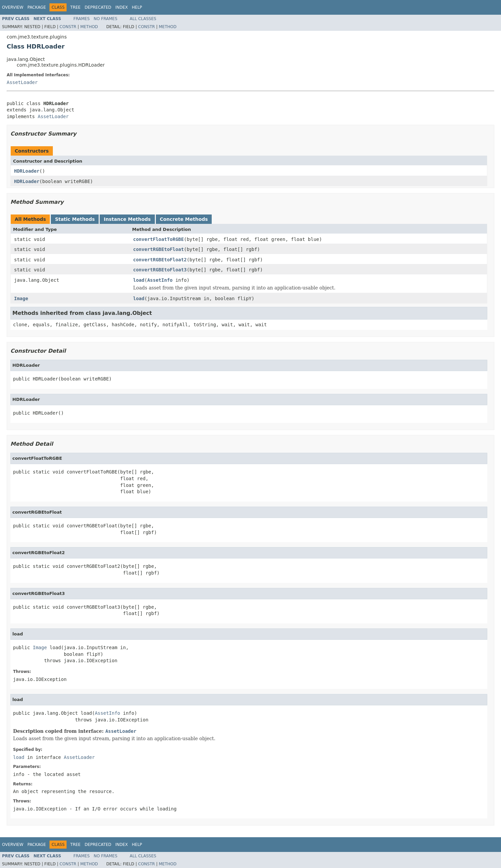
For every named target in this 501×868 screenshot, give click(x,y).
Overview (13, 7)
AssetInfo (160, 280)
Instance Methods (127, 219)
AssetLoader (22, 82)
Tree (75, 7)
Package (37, 7)
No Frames (106, 19)
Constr (68, 27)
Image (21, 298)
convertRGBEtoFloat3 (160, 270)
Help (137, 7)
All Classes (143, 19)
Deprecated (98, 7)
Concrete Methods (184, 219)
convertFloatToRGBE (159, 239)
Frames (82, 19)
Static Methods (75, 219)
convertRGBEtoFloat (159, 249)
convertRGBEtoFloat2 (160, 260)
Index (122, 7)
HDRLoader (27, 171)
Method (89, 27)
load (139, 280)
